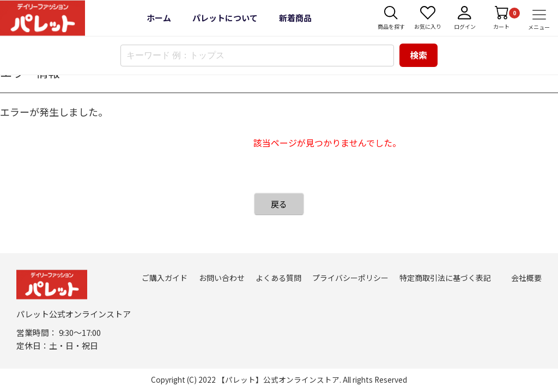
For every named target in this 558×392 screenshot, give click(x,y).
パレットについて (225, 18)
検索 (418, 55)
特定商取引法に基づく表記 (445, 278)
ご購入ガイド (165, 278)
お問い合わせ (222, 278)
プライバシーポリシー (350, 278)
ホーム (159, 18)
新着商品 (295, 18)
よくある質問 (278, 278)
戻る (279, 204)
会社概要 (526, 278)
